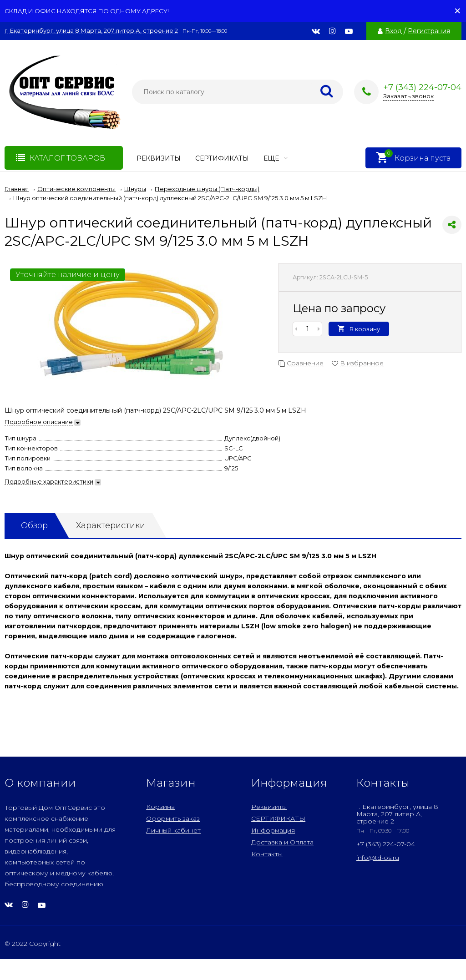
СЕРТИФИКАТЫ (222, 158)
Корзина (160, 807)
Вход (393, 31)
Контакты (267, 854)
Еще (276, 158)
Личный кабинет (173, 830)
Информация (273, 830)
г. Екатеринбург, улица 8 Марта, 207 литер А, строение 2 (91, 31)
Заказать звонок (408, 96)
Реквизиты (159, 158)
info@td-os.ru (378, 858)
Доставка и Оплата (282, 842)
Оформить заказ (173, 818)
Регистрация (429, 31)
